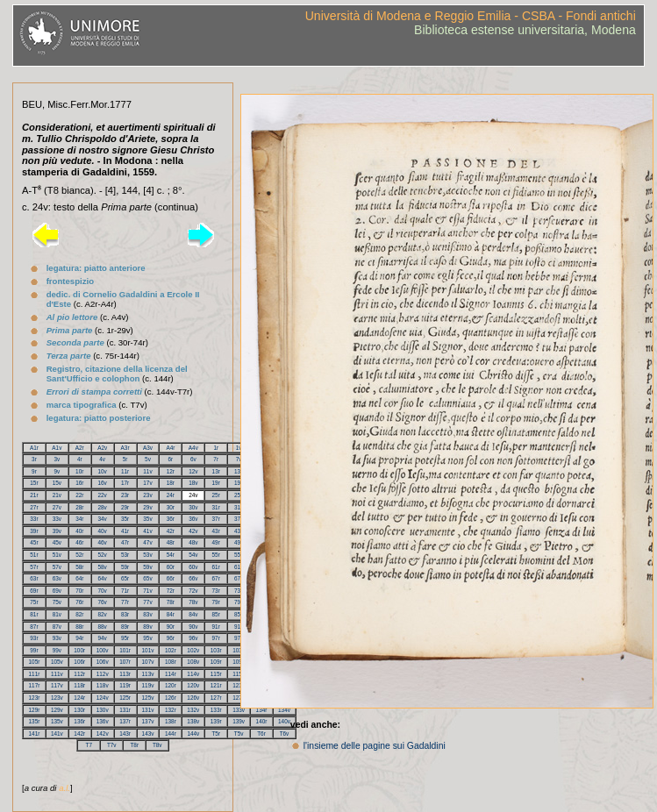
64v (103, 578)
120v (193, 685)
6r (171, 459)
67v (239, 578)
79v (239, 602)
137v (148, 721)
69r (34, 591)
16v (103, 483)
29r (125, 507)
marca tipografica (82, 405)
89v (147, 627)
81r (34, 614)
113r (125, 674)
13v (239, 471)
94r (79, 638)
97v (239, 638)
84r (171, 614)
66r (171, 578)
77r (125, 602)
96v (193, 638)
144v (193, 734)
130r (79, 710)
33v (57, 519)
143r (125, 734)
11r (125, 471)
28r (79, 507)
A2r (80, 448)
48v (193, 542)
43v (239, 531)
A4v (193, 448)
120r (171, 685)
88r (79, 627)
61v (239, 567)
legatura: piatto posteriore (99, 418)
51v (57, 555)
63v (57, 578)
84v (193, 614)
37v (239, 519)
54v (193, 555)
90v (193, 627)
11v (147, 471)
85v (239, 614)
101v (148, 650)
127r (216, 698)
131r (125, 710)
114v (193, 674)
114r (171, 674)
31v (239, 507)
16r (79, 483)
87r (34, 627)
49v (239, 542)
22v (103, 495)
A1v (57, 448)
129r (35, 710)
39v (57, 531)
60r (171, 567)
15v (57, 483)
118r (79, 685)
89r (125, 627)
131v (148, 710)
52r (79, 555)
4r (80, 459)
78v (193, 602)
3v (57, 459)
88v (103, 627)
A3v (148, 448)
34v (103, 519)
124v (103, 698)
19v (239, 483)
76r (79, 602)
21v (57, 495)
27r (34, 507)
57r (34, 567)
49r (216, 542)
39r (34, 531)
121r (216, 685)
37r (216, 519)
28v (103, 507)
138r (171, 721)
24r (171, 495)
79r (216, 602)
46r (79, 542)
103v (239, 650)
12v (193, 471)
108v (193, 662)
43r (216, 531)
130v (103, 710)
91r (216, 627)
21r (34, 495)
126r (171, 698)
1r (216, 448)
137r (125, 721)
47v (147, 542)
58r (79, 567)
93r (34, 638)
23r (125, 495)
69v (57, 591)
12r (171, 471)
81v (57, 614)
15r (34, 483)
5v (148, 459)
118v (103, 685)
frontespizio (70, 281)
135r (35, 721)
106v (103, 662)
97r (216, 638)
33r (34, 519)
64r (79, 578)
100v (103, 650)
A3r (125, 448)
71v (147, 591)
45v (57, 542)
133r (216, 710)
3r (34, 459)
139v (239, 721)
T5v (239, 734)
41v (147, 531)
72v (193, 591)
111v (57, 674)
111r (35, 674)
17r (125, 483)
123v (57, 698)
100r (79, 650)
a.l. (64, 788)
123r (35, 698)
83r (125, 614)
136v (103, 721)
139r (216, 721)
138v (193, 721)
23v (147, 495)
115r (216, 674)
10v (102, 471)
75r (34, 602)
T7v (112, 745)
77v (147, 602)
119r (125, 685)
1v (239, 448)
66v (193, 578)
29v (147, 507)
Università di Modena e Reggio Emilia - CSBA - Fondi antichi (471, 16)
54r (171, 555)
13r (216, 471)
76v (103, 602)
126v (193, 698)
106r (79, 662)
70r (79, 591)
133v (239, 710)
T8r (134, 745)
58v (103, 567)
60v (193, 567)
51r (34, 555)
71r (125, 591)
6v (193, 459)
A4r (170, 448)
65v (147, 578)
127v (239, 698)
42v (193, 531)
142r (79, 734)
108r (171, 662)
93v (57, 638)
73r (216, 591)
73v (239, 591)
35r (125, 519)
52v (103, 555)
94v (103, 638)
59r (125, 567)
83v (147, 614)
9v (57, 471)
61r (216, 567)
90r (171, 627)
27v (57, 507)
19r (216, 483)
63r (34, 578)
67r (216, 578)
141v (57, 734)
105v (57, 662)
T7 (88, 745)
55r (216, 555)
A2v (102, 448)
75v (57, 602)
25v (239, 495)
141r (35, 734)
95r (125, 638)
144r (171, 734)
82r (79, 614)
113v (148, 674)
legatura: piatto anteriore (96, 268)
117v (57, 685)
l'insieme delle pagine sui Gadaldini (375, 746)
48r (171, 542)
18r (171, 483)
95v (147, 638)
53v (147, 555)
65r (125, 578)
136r (79, 721)
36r (171, 519)
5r (125, 459)
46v (103, 542)
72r (171, 591)
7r (216, 459)
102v (193, 650)
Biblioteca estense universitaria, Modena (525, 30)
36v (193, 519)
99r (34, 650)
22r (79, 495)
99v (57, 650)
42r (171, 531)
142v (103, 734)
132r (171, 710)
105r (35, 662)
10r (79, 471)
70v (103, 591)
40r (79, 531)
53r (125, 555)
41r (125, 531)
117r (35, 685)
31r (216, 507)
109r (216, 662)
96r (171, 638)
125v (148, 698)
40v (103, 531)
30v (193, 507)
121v (239, 685)
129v (57, 710)
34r (79, 519)
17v (147, 483)
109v (239, 662)
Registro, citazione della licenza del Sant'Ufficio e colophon (117, 374)
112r (79, 674)
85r (216, 614)
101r (125, 650)
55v (239, 555)
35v (147, 519)
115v (239, 674)
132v (193, 710)
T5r (216, 734)
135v (57, 721)
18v (193, 483)
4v (102, 459)
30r (171, 507)
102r (171, 650)
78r (171, 602)
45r (34, 542)
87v (57, 627)
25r (216, 495)
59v (147, 567)
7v (239, 459)
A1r (34, 448)
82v (103, 614)
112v (103, 674)
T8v (157, 745)
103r (216, 650)
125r (125, 698)
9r (34, 471)
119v (148, 685)
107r (125, 662)
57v (57, 567)
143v (148, 734)
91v (239, 627)
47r (125, 542)
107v (148, 662)
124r (79, 698)
